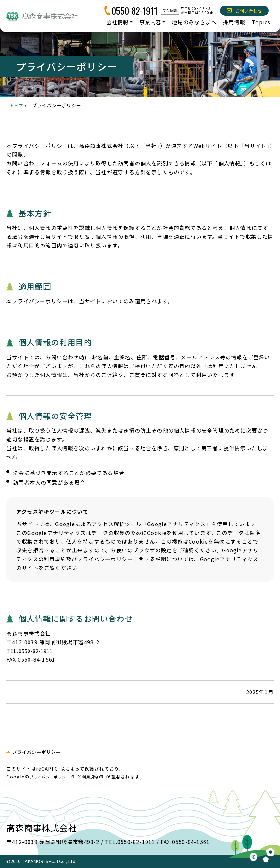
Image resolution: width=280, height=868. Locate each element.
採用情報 (234, 22)
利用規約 (101, 777)
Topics (261, 22)
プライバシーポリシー (41, 754)
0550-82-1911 (134, 11)
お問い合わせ (244, 11)
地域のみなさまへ (194, 22)
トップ (17, 105)
